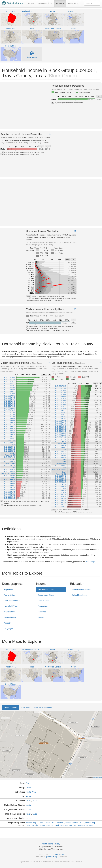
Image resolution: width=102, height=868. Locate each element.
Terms (50, 844)
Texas (29, 783)
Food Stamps (43, 601)
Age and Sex (9, 595)
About (44, 844)
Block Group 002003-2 (55, 823)
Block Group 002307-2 (75, 823)
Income (60, 3)
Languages (9, 629)
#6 (101, 363)
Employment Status (46, 595)
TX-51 (29, 818)
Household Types (11, 606)
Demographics (45, 3)
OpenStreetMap (51, 857)
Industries (42, 612)
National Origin (10, 617)
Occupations (43, 606)
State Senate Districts (43, 707)
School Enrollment (80, 595)
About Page (91, 562)
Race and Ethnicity (12, 601)
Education (73, 3)
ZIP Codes (25, 707)
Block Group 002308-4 (84, 825)
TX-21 (35, 814)
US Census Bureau (56, 854)
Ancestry (8, 623)
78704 (29, 801)
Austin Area (31, 792)
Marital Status (10, 612)
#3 (75, 231)
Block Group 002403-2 (44, 825)
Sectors (41, 617)
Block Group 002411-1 (35, 823)
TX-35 (29, 809)
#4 (75, 309)
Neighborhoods (10, 707)
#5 (50, 363)
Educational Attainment (81, 589)
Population (8, 589)
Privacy (57, 844)
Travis (29, 788)
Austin (29, 796)
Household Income (46, 589)
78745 (35, 801)
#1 (101, 85)
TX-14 (29, 814)
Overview (31, 3)
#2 (50, 134)
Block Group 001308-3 (64, 825)
